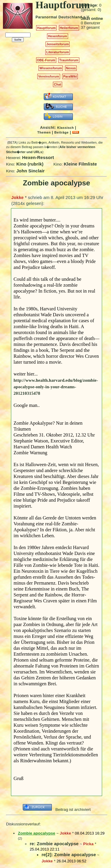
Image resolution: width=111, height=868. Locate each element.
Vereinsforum (49, 76)
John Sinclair (30, 171)
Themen (44, 132)
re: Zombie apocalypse (54, 844)
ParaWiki (70, 76)
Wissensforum (51, 68)
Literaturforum (57, 52)
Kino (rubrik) (30, 164)
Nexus (71, 68)
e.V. (87, 17)
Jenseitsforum (58, 44)
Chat (58, 84)
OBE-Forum (46, 60)
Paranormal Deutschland (59, 17)
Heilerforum (69, 28)
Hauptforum (46, 28)
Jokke (17, 198)
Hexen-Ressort (38, 157)
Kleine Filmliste (80, 164)
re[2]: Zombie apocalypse (69, 855)
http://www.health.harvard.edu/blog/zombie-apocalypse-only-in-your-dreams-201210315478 (56, 387)
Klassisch (65, 128)
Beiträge (62, 132)
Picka (88, 844)
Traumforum (69, 60)
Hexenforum (58, 36)
